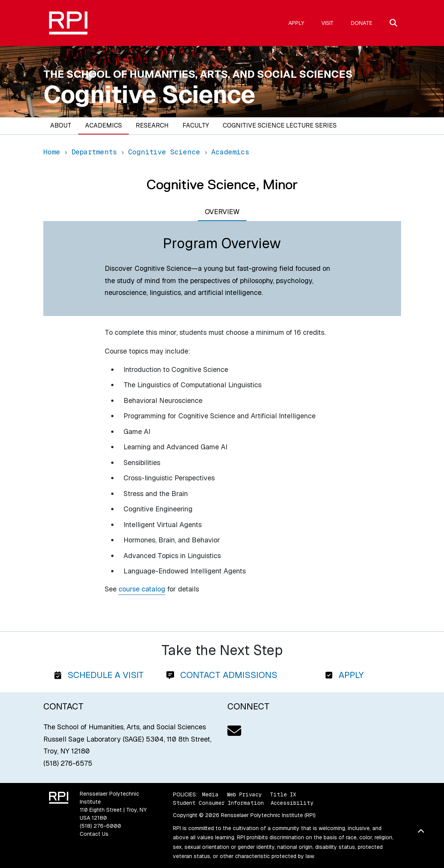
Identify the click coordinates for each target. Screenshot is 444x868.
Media (210, 794)
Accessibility (292, 803)
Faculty (196, 125)
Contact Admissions (222, 675)
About (61, 125)
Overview (222, 212)
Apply (296, 23)
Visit (327, 23)
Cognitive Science (149, 95)
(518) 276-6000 (100, 826)
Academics (104, 125)
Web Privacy (244, 794)
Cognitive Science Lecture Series (280, 125)
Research (152, 125)
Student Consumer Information (218, 803)
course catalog (142, 589)
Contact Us (94, 834)
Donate (362, 23)
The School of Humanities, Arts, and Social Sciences (198, 74)
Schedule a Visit (99, 675)
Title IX (283, 794)
